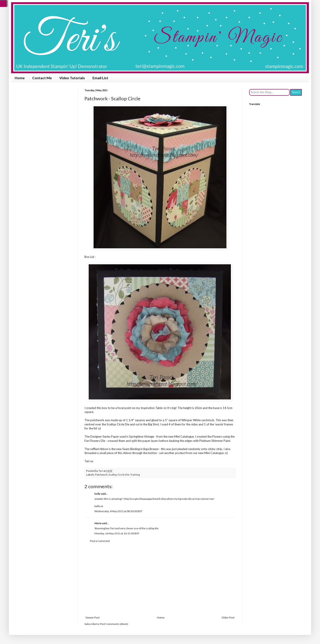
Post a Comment (100, 541)
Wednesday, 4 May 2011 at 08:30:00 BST (118, 511)
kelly (97, 494)
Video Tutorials (72, 78)
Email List (100, 78)
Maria (98, 523)
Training (135, 475)
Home (20, 78)
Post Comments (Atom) (114, 624)
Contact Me (42, 78)
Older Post (228, 617)
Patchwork (101, 475)
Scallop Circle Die (119, 475)
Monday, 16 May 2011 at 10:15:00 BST (117, 533)
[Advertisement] (160, 579)
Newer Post (93, 617)
